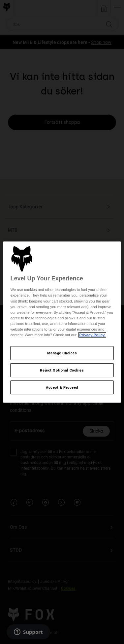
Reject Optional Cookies (62, 370)
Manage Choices (62, 353)
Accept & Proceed (62, 387)
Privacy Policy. (92, 335)
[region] (62, 322)
